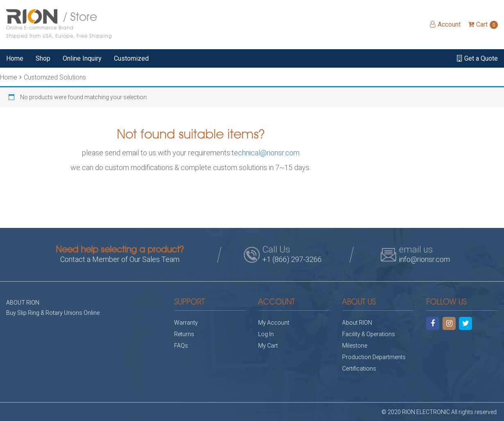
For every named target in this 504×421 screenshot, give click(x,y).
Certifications (359, 368)
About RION (357, 322)
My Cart (268, 345)
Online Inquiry (82, 58)
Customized (131, 58)
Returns (184, 334)
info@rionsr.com (425, 259)
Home (15, 58)
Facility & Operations (369, 334)
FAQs (181, 345)
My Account (274, 322)
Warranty (186, 322)
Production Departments (374, 357)
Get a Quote (477, 58)
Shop (43, 58)
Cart (483, 24)
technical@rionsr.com (266, 152)
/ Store (59, 25)
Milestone (355, 345)
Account (445, 24)
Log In (266, 334)
